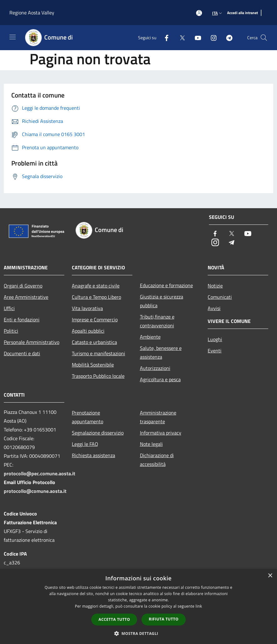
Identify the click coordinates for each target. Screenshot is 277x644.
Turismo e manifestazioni (99, 353)
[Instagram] (211, 37)
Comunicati (220, 297)
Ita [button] (218, 13)
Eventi (215, 351)
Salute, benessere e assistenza (161, 352)
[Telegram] (227, 37)
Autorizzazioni (155, 368)
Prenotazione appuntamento (88, 417)
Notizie (215, 286)
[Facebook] (164, 37)
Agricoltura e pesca (160, 379)
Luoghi (215, 339)
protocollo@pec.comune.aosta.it (40, 473)
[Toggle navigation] (13, 37)
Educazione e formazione (166, 285)
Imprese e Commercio (95, 319)
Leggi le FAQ (85, 444)
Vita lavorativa (87, 308)
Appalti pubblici (88, 331)
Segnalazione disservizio (98, 433)
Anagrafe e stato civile (96, 286)
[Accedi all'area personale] (199, 13)
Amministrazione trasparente (158, 417)
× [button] (270, 576)
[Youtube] (195, 37)
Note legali (151, 444)
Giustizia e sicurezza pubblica (162, 301)
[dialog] (138, 607)
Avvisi (214, 308)
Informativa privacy (161, 433)
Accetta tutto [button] (114, 619)
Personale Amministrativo (32, 342)
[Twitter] (180, 37)
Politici (11, 331)
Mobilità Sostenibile (93, 365)
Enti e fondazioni (22, 319)
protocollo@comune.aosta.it (35, 491)
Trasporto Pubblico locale (98, 376)
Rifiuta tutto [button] (164, 619)
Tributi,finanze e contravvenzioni (157, 321)
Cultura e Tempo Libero (96, 297)
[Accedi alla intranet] (242, 13)
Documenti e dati (22, 353)
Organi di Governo (23, 286)
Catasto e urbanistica (94, 342)
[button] (139, 633)
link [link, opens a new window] (199, 606)
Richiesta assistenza (93, 455)
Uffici (9, 308)
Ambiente (150, 337)
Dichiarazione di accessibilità (157, 460)
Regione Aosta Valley (32, 13)
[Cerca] (264, 38)
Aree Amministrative (26, 297)
